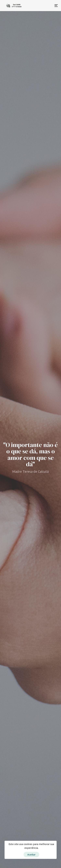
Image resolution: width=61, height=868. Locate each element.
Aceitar (31, 855)
